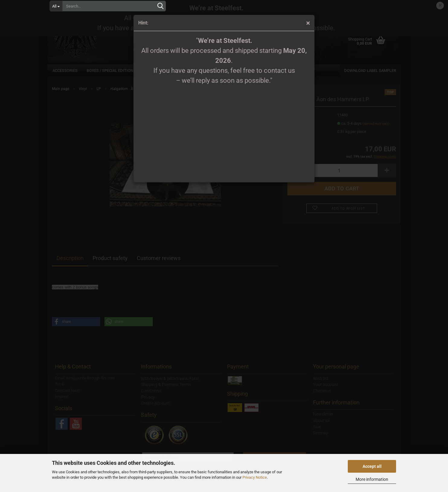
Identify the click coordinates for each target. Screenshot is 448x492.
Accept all (372, 466)
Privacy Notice (255, 477)
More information (372, 479)
